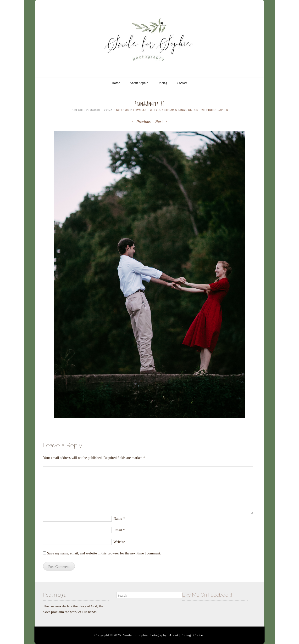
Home (116, 83)
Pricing (162, 83)
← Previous (141, 122)
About (174, 635)
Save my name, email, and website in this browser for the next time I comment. (104, 553)
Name (119, 519)
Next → (161, 122)
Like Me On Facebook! (207, 595)
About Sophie (139, 83)
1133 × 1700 (122, 110)
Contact (182, 83)
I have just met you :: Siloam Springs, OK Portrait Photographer (181, 110)
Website (119, 542)
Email (119, 530)
